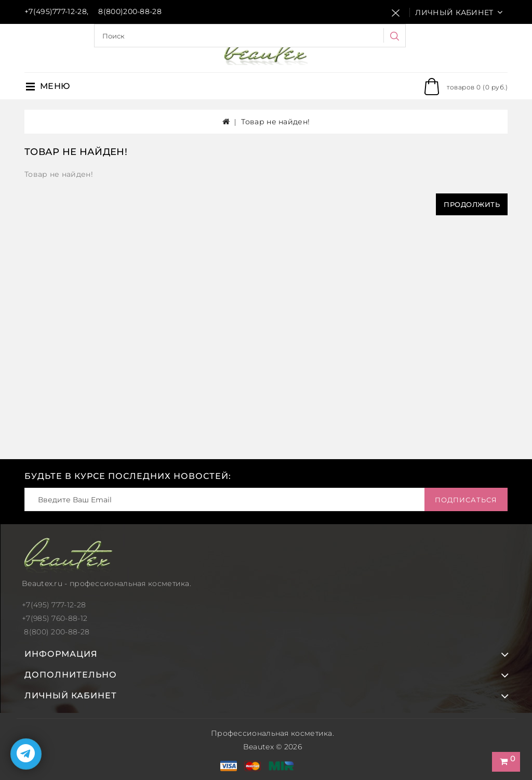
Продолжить (472, 204)
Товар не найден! (275, 122)
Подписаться (466, 500)
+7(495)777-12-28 (56, 11)
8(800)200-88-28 (130, 11)
